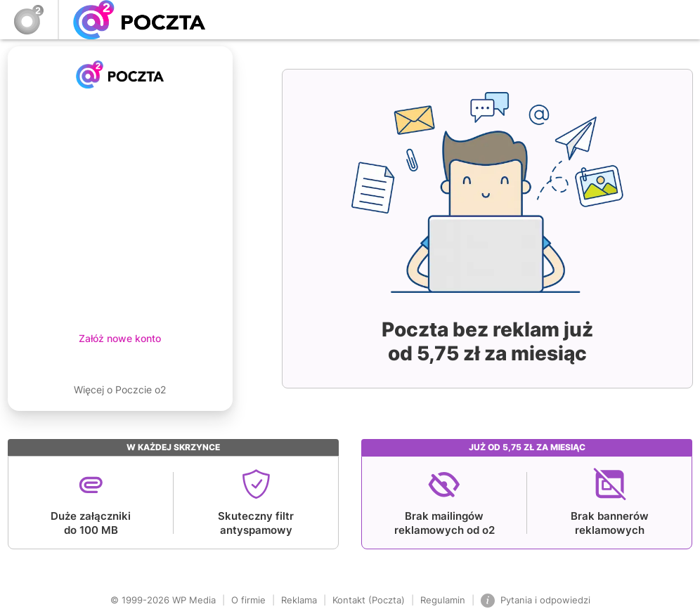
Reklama (299, 600)
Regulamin (443, 600)
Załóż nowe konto (120, 338)
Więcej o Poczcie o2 (120, 389)
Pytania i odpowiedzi (536, 601)
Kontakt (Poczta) (369, 600)
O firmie (248, 600)
